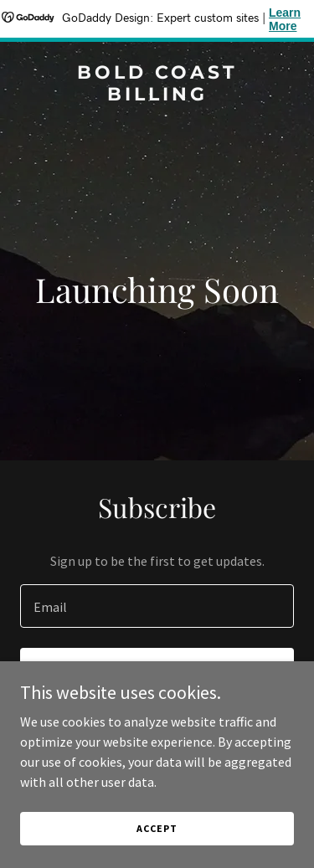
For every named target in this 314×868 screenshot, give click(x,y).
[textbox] (157, 606)
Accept (157, 828)
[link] (157, 95)
